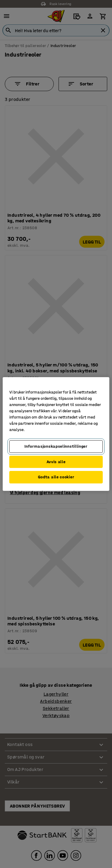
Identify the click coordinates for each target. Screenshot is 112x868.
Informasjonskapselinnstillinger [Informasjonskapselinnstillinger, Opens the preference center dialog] (56, 446)
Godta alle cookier (56, 477)
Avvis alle (56, 462)
